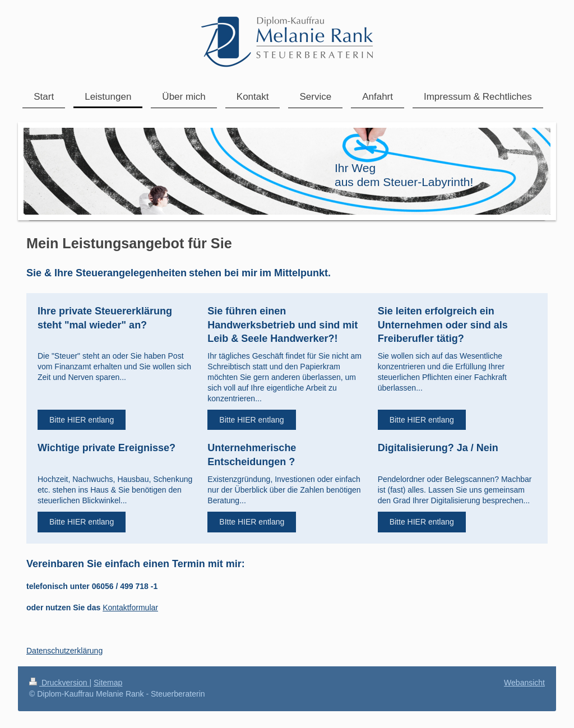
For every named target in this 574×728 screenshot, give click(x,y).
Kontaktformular (130, 608)
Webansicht (524, 683)
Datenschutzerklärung (64, 651)
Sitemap (108, 683)
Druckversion (59, 683)
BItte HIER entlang (252, 522)
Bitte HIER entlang (82, 420)
